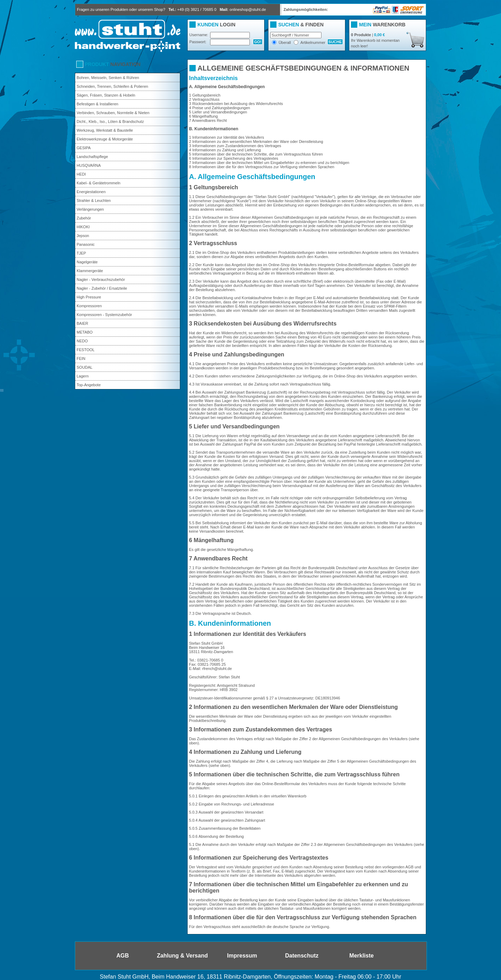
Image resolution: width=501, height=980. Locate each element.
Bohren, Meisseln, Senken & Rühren (108, 78)
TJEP (81, 253)
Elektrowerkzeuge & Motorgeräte (105, 139)
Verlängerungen (90, 209)
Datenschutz (302, 956)
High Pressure (89, 297)
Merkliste (361, 956)
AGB (123, 956)
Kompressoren (89, 306)
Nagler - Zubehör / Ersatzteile (102, 288)
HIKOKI (83, 227)
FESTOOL (86, 350)
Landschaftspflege (92, 157)
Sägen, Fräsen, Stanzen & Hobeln (106, 95)
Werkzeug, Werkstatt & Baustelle (105, 130)
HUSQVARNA (89, 165)
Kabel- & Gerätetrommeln (99, 183)
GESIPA (84, 148)
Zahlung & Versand (183, 956)
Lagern (83, 376)
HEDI (81, 174)
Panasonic (86, 244)
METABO (85, 332)
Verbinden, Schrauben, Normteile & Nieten (113, 113)
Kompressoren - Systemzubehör (104, 315)
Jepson (83, 236)
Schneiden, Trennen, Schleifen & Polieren (112, 86)
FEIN (81, 359)
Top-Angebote (89, 385)
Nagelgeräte (87, 262)
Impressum (242, 956)
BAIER (82, 323)
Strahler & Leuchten (94, 200)
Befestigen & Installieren (97, 104)
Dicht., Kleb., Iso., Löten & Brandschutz (110, 121)
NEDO (82, 341)
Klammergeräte (90, 271)
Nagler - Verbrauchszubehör (101, 279)
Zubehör (84, 218)
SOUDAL (84, 367)
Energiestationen (91, 192)
